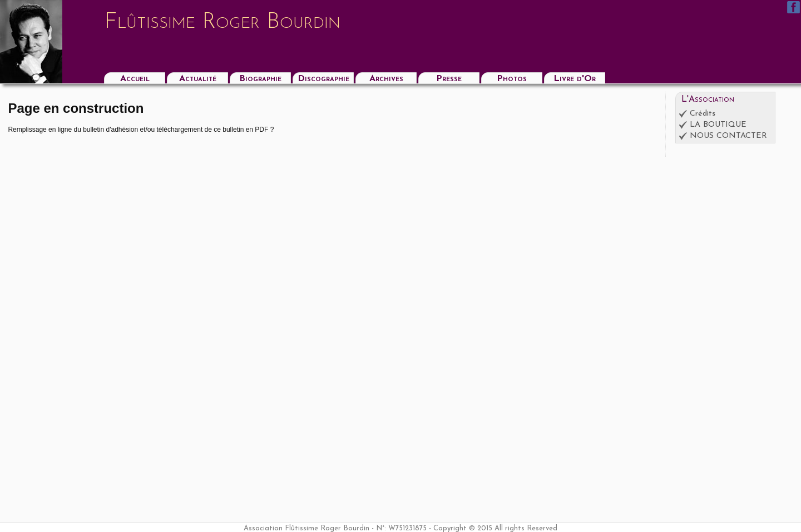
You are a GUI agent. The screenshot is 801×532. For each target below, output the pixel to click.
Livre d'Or (575, 79)
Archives (386, 79)
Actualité (198, 79)
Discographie (323, 79)
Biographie (260, 79)
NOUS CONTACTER (728, 136)
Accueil (135, 79)
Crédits (703, 114)
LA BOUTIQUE (718, 125)
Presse (449, 79)
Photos (512, 79)
